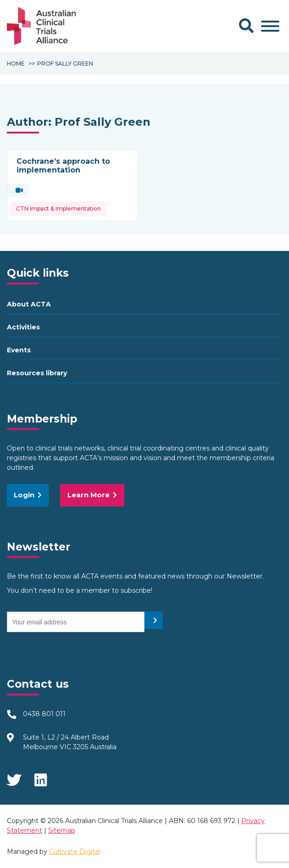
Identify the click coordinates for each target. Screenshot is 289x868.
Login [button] (28, 495)
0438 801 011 (44, 714)
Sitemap (62, 830)
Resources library (37, 373)
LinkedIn (41, 777)
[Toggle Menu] (270, 26)
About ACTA (29, 304)
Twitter (14, 777)
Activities (23, 327)
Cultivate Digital (75, 851)
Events (19, 350)
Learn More (92, 495)
